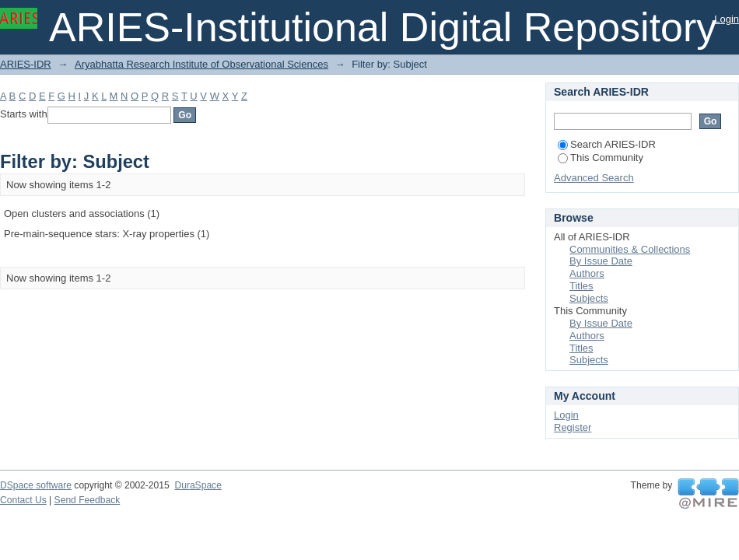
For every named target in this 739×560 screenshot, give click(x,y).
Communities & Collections (630, 249)
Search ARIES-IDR (607, 144)
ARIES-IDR (26, 64)
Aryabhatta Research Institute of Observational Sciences (201, 64)
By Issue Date (601, 261)
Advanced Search (594, 178)
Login (727, 19)
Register (573, 427)
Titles (581, 286)
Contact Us (23, 500)
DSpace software (36, 485)
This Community (601, 157)
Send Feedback (88, 500)
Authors (587, 273)
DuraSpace (198, 485)
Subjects (589, 298)
